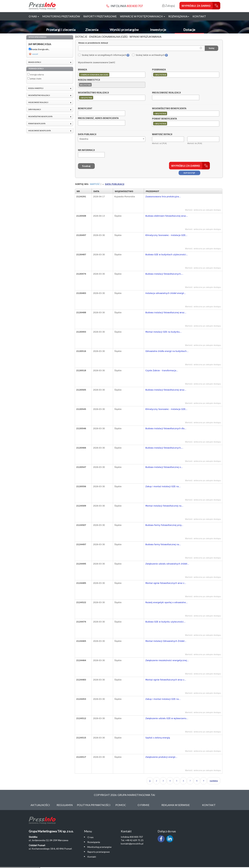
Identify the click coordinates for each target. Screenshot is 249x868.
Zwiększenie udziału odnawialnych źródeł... (167, 564)
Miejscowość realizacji (166, 93)
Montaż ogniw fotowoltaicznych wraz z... (166, 583)
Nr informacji (86, 150)
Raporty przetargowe (100, 16)
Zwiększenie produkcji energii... (161, 757)
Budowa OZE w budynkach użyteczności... (167, 255)
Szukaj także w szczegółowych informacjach (102, 55)
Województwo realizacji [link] (39, 95)
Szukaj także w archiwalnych (148, 55)
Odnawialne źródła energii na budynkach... (167, 351)
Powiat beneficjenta (164, 119)
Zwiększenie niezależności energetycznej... (167, 660)
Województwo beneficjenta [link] (40, 117)
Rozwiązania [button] (179, 16)
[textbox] (111, 75)
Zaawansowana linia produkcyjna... (163, 197)
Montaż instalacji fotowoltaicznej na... (164, 506)
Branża (82, 70)
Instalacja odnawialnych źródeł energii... (166, 293)
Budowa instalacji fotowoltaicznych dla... (166, 429)
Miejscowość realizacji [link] (38, 102)
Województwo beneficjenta (169, 109)
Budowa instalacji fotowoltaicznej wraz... (166, 313)
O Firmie (143, 805)
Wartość (95, 184)
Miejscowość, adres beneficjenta (98, 118)
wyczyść (35, 54)
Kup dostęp (189, 173)
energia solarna (37, 75)
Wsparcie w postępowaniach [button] (142, 16)
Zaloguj (168, 6)
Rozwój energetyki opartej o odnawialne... (167, 602)
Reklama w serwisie (176, 805)
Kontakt (199, 16)
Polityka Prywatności (94, 805)
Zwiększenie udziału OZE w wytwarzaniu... (167, 718)
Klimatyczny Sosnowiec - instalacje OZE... (166, 235)
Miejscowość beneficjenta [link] (39, 131)
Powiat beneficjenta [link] (37, 124)
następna (214, 781)
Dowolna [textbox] (84, 139)
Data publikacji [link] (35, 109)
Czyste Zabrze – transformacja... (162, 371)
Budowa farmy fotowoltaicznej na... (163, 544)
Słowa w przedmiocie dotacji (93, 43)
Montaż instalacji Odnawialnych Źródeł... (166, 641)
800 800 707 (135, 6)
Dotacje (189, 30)
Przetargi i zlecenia (61, 30)
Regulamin (65, 805)
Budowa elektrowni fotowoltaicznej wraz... (167, 216)
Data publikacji (87, 134)
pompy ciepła (36, 79)
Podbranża (159, 70)
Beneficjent (85, 109)
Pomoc (121, 805)
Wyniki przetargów (124, 30)
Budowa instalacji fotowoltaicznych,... (164, 274)
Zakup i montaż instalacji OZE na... (163, 487)
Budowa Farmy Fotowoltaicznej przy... (164, 525)
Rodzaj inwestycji (89, 80)
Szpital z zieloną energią (158, 738)
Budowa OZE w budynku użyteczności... (165, 622)
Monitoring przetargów (61, 16)
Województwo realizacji (93, 93)
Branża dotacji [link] (35, 62)
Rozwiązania (94, 842)
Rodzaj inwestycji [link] (36, 88)
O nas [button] (34, 16)
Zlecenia (92, 30)
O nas (90, 837)
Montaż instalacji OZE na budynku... (163, 332)
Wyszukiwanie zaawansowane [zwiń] (96, 63)
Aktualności (40, 805)
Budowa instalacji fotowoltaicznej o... (164, 467)
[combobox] (112, 75)
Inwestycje (158, 30)
